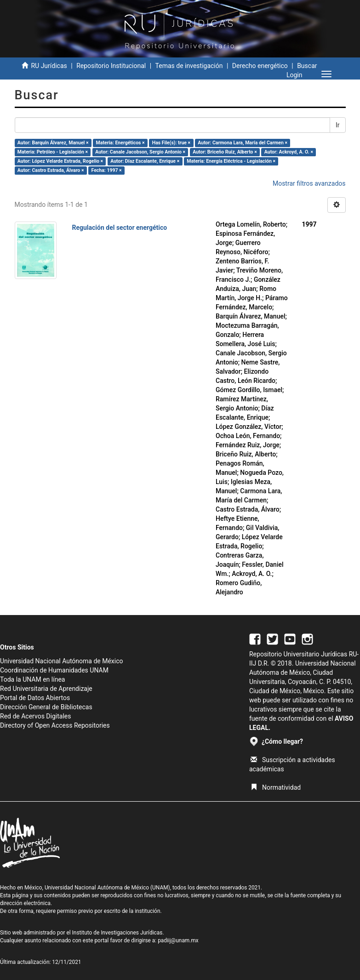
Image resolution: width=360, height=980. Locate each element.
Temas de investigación (189, 66)
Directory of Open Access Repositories (55, 725)
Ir (338, 125)
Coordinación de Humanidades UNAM (54, 670)
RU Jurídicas (49, 66)
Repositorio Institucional (111, 66)
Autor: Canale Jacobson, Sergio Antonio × (140, 152)
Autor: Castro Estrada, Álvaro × (51, 170)
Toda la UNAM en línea (32, 679)
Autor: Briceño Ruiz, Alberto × (225, 152)
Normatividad (276, 787)
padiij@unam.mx (178, 940)
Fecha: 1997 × (107, 170)
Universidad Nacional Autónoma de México (62, 661)
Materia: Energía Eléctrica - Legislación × (231, 161)
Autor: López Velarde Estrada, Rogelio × (60, 161)
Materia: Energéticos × (120, 143)
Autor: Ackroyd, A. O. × (289, 152)
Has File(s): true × (171, 143)
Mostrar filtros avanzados (309, 183)
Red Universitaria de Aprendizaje (46, 689)
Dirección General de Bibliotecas (46, 707)
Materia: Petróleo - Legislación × (53, 152)
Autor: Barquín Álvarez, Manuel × (53, 143)
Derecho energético (260, 66)
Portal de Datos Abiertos (35, 698)
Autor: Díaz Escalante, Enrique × (145, 161)
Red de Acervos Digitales (35, 716)
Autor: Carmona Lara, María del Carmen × (243, 143)
